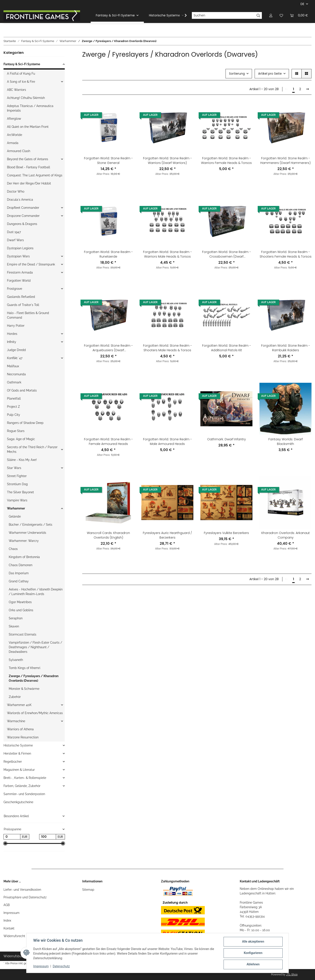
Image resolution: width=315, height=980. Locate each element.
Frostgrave (15, 289)
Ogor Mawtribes (20, 602)
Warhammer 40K (19, 705)
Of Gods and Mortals (22, 390)
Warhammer (16, 508)
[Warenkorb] (299, 15)
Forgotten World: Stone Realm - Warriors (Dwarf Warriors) (167, 161)
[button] (271, 15)
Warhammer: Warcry (24, 541)
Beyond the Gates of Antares (28, 159)
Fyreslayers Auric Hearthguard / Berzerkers (167, 535)
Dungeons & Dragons (22, 224)
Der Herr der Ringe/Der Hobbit (29, 183)
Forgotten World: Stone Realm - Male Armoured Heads (167, 442)
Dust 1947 (14, 232)
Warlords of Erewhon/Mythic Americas (35, 713)
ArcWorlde (15, 135)
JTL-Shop (292, 975)
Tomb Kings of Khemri (24, 668)
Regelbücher (13, 762)
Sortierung (237, 74)
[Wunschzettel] (281, 15)
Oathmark (14, 382)
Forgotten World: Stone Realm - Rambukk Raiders (286, 348)
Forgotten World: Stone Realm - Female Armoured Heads (108, 442)
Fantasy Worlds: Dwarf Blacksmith (286, 442)
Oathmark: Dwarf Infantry (227, 439)
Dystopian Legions (20, 248)
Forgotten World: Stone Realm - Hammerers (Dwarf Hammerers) (285, 161)
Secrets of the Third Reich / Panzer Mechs (32, 449)
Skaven (14, 626)
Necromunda (16, 374)
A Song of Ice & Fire (21, 82)
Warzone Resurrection (23, 737)
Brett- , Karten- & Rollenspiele (25, 778)
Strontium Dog (17, 484)
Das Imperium (19, 573)
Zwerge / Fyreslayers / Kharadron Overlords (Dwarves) (34, 678)
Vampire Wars (17, 500)
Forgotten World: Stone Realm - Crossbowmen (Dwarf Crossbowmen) (227, 254)
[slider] (5, 844)
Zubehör (15, 697)
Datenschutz (61, 966)
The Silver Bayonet (20, 492)
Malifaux (13, 366)
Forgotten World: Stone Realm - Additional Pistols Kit (227, 348)
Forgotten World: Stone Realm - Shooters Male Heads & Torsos (167, 348)
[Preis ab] (12, 837)
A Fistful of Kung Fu (21, 74)
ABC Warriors (17, 90)
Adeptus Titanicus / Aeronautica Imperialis (30, 108)
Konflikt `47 (15, 358)
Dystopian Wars (18, 256)
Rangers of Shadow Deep (25, 423)
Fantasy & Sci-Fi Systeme (22, 64)
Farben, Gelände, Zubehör (22, 786)
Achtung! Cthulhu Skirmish (26, 98)
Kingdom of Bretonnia (24, 557)
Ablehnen (253, 964)
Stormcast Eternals (23, 634)
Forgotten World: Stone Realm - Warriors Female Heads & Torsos (226, 161)
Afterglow (14, 119)
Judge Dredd (16, 350)
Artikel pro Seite (270, 74)
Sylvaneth (16, 660)
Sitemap (88, 890)
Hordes (12, 334)
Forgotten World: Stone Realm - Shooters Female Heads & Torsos (286, 254)
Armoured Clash (19, 151)
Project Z (13, 407)
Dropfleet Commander (23, 208)
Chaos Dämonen (21, 565)
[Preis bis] (48, 837)
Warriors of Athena (20, 729)
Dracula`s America (20, 200)
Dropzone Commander (23, 216)
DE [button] (302, 4)
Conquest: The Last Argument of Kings (35, 175)
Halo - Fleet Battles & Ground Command (28, 315)
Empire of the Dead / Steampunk (31, 264)
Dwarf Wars (15, 240)
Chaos (13, 549)
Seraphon (16, 618)
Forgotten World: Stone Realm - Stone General (108, 161)
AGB (7, 905)
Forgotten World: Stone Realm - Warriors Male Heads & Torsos (167, 254)
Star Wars (14, 468)
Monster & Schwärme (24, 689)
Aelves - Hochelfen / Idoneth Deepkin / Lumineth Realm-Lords (36, 592)
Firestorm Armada (20, 272)
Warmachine (16, 721)
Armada (13, 143)
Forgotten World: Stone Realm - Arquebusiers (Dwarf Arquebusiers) (108, 348)
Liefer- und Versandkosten (22, 890)
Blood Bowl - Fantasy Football (29, 167)
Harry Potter (16, 326)
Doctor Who (16, 191)
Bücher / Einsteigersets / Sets (31, 525)
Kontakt (9, 928)
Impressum (11, 913)
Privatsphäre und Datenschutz (25, 897)
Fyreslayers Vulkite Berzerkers (226, 533)
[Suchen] (223, 16)
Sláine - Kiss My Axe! (22, 460)
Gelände (15, 516)
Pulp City (14, 415)
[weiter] (308, 89)
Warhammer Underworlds (27, 533)
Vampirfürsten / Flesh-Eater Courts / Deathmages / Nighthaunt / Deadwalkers (35, 647)
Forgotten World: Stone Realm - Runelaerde (108, 254)
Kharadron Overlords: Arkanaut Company (286, 535)
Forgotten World (19, 281)
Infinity (12, 342)
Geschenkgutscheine (18, 802)
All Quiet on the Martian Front (28, 127)
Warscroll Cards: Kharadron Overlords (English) (108, 535)
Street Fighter (17, 476)
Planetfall (14, 399)
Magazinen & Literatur (19, 770)
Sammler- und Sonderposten (24, 794)
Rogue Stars (16, 431)
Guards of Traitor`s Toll (23, 305)
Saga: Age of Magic (21, 439)
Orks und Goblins (21, 610)
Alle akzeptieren (253, 942)
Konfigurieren (253, 953)
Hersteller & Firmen (17, 753)
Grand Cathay (19, 581)
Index (7, 920)
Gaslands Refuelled (21, 297)
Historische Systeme (18, 745)
